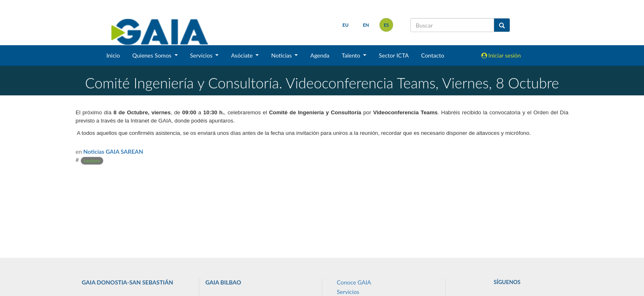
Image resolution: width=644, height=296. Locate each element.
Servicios (348, 292)
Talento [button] (352, 55)
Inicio (113, 55)
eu (346, 25)
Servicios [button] (202, 55)
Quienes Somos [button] (153, 55)
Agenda (320, 55)
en (366, 25)
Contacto (432, 55)
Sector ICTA (394, 55)
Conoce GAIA (354, 282)
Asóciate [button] (242, 55)
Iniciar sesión (501, 55)
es (386, 25)
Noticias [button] (282, 55)
